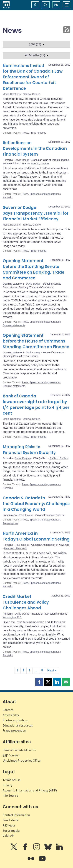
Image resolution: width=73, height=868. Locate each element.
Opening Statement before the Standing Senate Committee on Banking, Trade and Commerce (34, 269)
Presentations (10, 523)
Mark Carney (33, 353)
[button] (39, 682)
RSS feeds (9, 825)
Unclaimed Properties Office (22, 761)
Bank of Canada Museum (19, 750)
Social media (11, 831)
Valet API (9, 836)
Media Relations (12, 94)
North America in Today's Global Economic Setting (36, 536)
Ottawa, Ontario (32, 94)
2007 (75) (37, 44)
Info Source (10, 796)
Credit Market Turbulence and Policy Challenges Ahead (26, 602)
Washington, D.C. (12, 617)
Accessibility (11, 715)
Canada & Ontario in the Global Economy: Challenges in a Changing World (36, 504)
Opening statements (14, 325)
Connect (11, 755)
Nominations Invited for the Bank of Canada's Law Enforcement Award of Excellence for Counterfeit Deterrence (33, 77)
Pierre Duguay (23, 458)
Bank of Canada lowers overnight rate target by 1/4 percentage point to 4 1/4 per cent (36, 405)
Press (25, 133)
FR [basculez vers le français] (56, 5)
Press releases (38, 133)
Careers (8, 710)
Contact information (16, 815)
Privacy (7, 785)
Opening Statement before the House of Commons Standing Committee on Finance (36, 341)
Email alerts (11, 820)
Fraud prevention (14, 730)
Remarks (8, 197)
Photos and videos (15, 720)
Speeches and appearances (45, 194)
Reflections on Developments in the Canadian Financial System (35, 149)
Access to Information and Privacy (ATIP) (30, 790)
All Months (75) (37, 55)
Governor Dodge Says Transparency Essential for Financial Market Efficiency (36, 213)
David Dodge (22, 160)
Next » (52, 670)
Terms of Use (12, 780)
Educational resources (18, 725)
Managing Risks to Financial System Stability (29, 450)
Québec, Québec (59, 458)
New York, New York (16, 548)
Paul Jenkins (26, 515)
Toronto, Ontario (40, 163)
